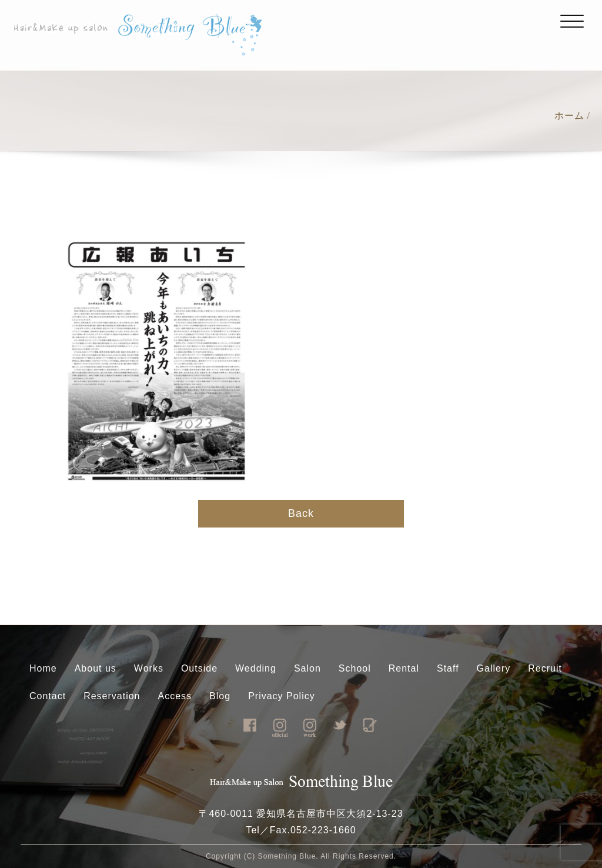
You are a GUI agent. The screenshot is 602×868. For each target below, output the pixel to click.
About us (96, 668)
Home (43, 668)
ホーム (569, 116)
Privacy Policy (282, 696)
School (355, 668)
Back (301, 513)
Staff (448, 668)
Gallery (494, 668)
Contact (48, 696)
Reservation (112, 696)
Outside (199, 668)
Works (149, 668)
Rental (404, 668)
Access (175, 696)
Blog (220, 696)
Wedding (256, 668)
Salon (307, 668)
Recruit (545, 668)
